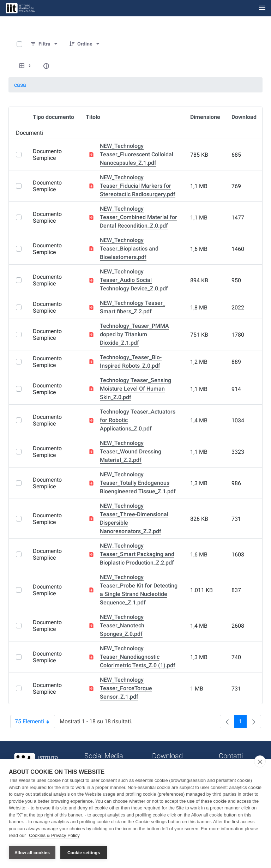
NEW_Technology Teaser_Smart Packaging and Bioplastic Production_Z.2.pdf (137, 554)
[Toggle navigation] (262, 8)
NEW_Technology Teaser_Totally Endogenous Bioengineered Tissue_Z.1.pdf (138, 483)
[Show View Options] (26, 66)
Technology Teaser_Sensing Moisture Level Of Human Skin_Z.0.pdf (135, 389)
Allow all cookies (32, 853)
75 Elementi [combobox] (35, 722)
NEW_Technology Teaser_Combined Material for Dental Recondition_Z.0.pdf (138, 217)
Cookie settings (84, 853)
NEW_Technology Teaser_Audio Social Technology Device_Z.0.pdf (134, 280)
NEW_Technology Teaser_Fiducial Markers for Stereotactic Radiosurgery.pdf (138, 186)
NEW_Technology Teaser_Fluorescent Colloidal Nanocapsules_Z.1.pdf (137, 154)
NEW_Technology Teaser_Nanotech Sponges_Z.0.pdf (122, 625)
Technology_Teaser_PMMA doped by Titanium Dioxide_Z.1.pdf (134, 334)
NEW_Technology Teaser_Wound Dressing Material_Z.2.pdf (131, 451)
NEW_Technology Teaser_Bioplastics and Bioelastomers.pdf (129, 249)
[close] (260, 762)
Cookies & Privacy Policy (54, 836)
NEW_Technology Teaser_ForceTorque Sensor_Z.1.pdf (126, 688)
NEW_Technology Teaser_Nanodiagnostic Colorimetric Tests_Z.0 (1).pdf (138, 657)
